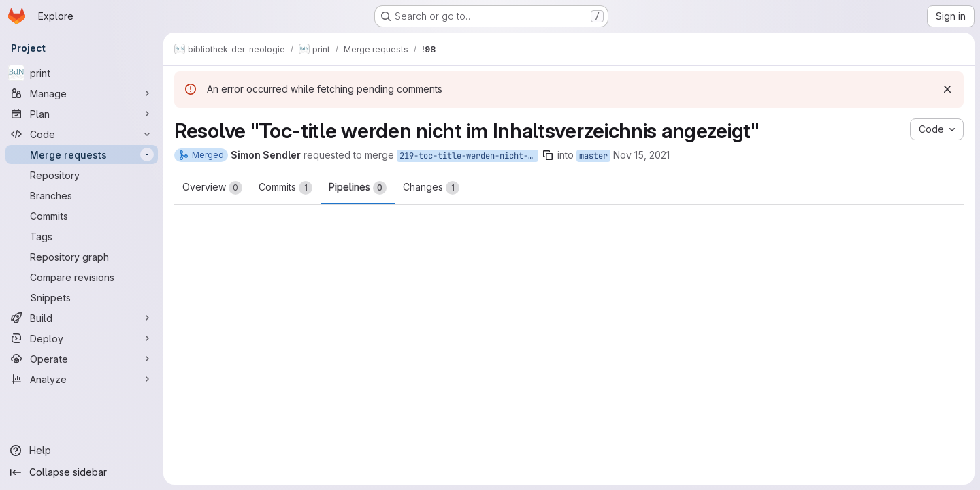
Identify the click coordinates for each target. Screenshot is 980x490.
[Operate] (82, 359)
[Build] (82, 318)
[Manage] (82, 93)
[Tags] (82, 236)
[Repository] (82, 175)
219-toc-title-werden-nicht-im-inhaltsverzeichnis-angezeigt (469, 156)
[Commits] (82, 216)
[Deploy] (82, 338)
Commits (285, 188)
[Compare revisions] (82, 277)
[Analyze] (82, 379)
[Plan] (82, 114)
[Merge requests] (82, 154)
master (593, 156)
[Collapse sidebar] (82, 472)
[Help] (82, 451)
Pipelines (358, 188)
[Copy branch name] (548, 155)
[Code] (82, 134)
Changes (431, 188)
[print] (82, 73)
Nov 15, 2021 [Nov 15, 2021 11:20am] (641, 155)
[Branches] (82, 195)
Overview (212, 188)
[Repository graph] (82, 257)
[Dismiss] (947, 89)
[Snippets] (82, 297)
